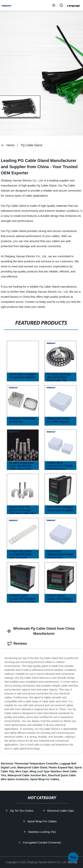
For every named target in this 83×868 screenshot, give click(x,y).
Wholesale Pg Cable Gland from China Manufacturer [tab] (41, 631)
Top (73, 857)
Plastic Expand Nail (61, 767)
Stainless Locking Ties (44, 832)
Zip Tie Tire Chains (24, 811)
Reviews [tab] (17, 644)
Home (10, 145)
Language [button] (73, 6)
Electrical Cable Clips (63, 811)
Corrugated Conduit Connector (44, 842)
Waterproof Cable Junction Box (27, 775)
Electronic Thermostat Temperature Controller (29, 764)
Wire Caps (22, 771)
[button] (54, 6)
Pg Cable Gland (31, 145)
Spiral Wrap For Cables (45, 779)
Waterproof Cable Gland (32, 767)
